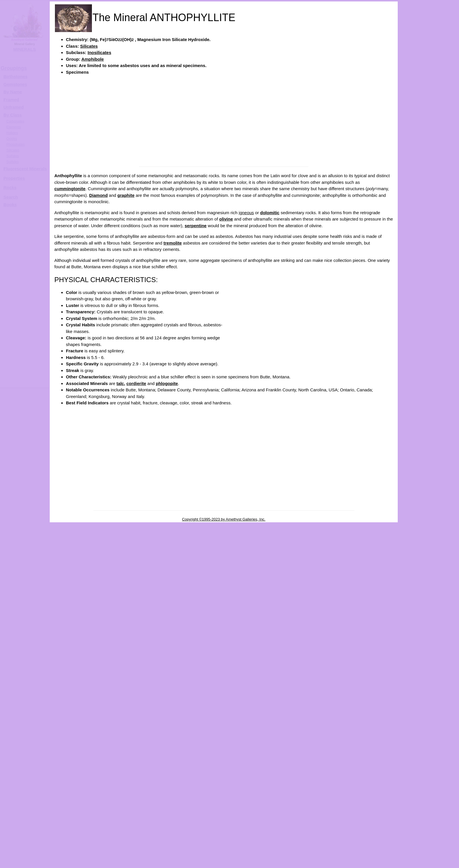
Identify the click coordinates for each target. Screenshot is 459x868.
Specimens (77, 72)
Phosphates (15, 145)
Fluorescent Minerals (25, 169)
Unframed (14, 107)
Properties (14, 178)
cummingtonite (70, 189)
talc (120, 383)
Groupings (14, 68)
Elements (14, 127)
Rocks (10, 187)
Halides (12, 133)
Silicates (89, 46)
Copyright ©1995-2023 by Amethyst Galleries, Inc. (224, 519)
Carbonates (15, 121)
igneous (246, 213)
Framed (11, 100)
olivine (226, 219)
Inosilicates (99, 52)
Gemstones (15, 84)
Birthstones (15, 76)
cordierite (136, 383)
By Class (13, 115)
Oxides (12, 139)
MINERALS (25, 49)
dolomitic (270, 213)
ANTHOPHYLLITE (434, 184)
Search (11, 197)
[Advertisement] (224, 120)
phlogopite (167, 383)
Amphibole (93, 59)
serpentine (196, 226)
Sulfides (13, 162)
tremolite (172, 243)
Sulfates (13, 156)
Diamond (99, 195)
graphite (126, 195)
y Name (14, 92)
